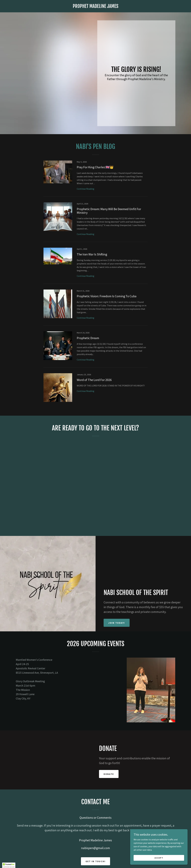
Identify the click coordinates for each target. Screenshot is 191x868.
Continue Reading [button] (86, 189)
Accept (159, 858)
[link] (96, 7)
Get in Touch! (96, 861)
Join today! (117, 623)
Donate (109, 774)
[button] (9, 865)
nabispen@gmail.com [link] (95, 848)
